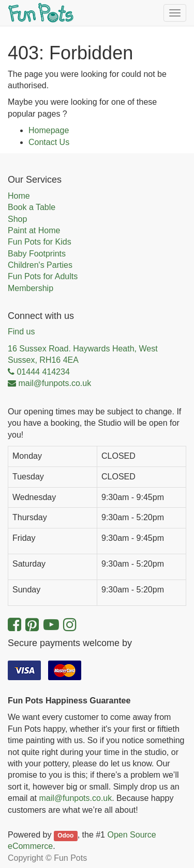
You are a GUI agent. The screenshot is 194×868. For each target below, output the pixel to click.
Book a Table (32, 207)
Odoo (65, 835)
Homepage (49, 130)
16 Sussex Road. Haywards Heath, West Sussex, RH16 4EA (83, 354)
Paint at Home (34, 230)
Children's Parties (40, 265)
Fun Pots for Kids (40, 242)
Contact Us (49, 142)
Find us (21, 332)
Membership (31, 288)
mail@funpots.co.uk (75, 798)
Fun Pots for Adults (43, 276)
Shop (17, 219)
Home (19, 196)
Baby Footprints (37, 254)
